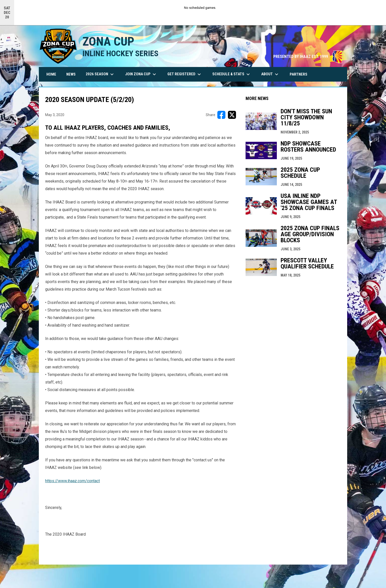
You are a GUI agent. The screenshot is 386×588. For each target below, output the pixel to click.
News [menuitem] (71, 74)
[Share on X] (232, 115)
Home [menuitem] (51, 74)
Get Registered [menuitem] (185, 74)
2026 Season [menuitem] (100, 74)
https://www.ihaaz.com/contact (72, 481)
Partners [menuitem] (299, 74)
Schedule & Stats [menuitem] (232, 74)
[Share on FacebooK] (221, 115)
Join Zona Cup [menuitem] (141, 74)
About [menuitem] (270, 74)
